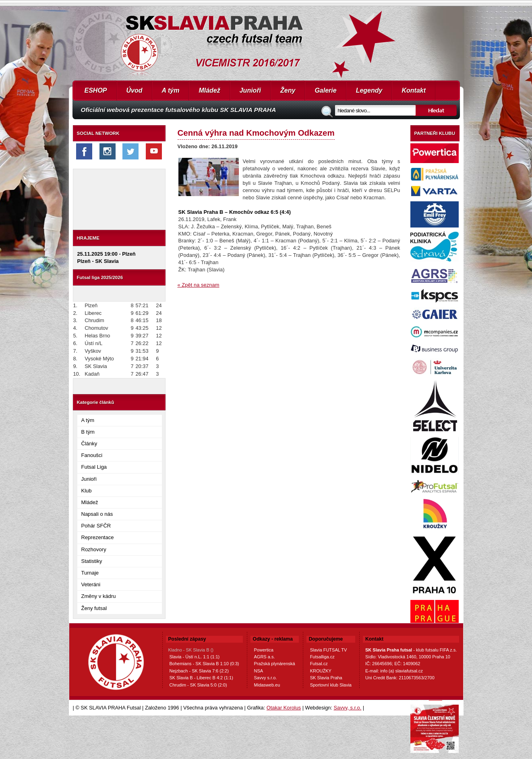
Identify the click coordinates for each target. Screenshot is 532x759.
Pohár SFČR (96, 526)
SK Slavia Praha (326, 678)
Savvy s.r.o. (266, 678)
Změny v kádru (99, 596)
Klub (87, 491)
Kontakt (414, 90)
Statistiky (92, 561)
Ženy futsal (94, 608)
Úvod (135, 90)
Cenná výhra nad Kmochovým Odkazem (256, 133)
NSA (259, 671)
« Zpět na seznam (199, 285)
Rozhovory (94, 549)
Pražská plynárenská (275, 664)
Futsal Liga (94, 467)
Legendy (369, 90)
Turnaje (90, 573)
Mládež (209, 90)
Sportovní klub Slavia (331, 685)
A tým (171, 90)
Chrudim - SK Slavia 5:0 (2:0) (198, 685)
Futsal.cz (319, 664)
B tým (88, 432)
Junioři (250, 90)
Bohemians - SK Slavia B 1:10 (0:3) (204, 664)
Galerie (325, 90)
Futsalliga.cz (322, 657)
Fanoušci (92, 455)
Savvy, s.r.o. (348, 708)
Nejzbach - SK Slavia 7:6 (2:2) (199, 671)
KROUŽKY (321, 671)
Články (89, 444)
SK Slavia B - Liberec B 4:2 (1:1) (201, 678)
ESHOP (96, 90)
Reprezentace (98, 537)
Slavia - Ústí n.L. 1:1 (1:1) (195, 657)
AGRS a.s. (265, 657)
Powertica (264, 650)
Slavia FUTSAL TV (329, 650)
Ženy (288, 90)
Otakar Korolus (284, 708)
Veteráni (91, 584)
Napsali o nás (97, 514)
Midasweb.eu (267, 685)
